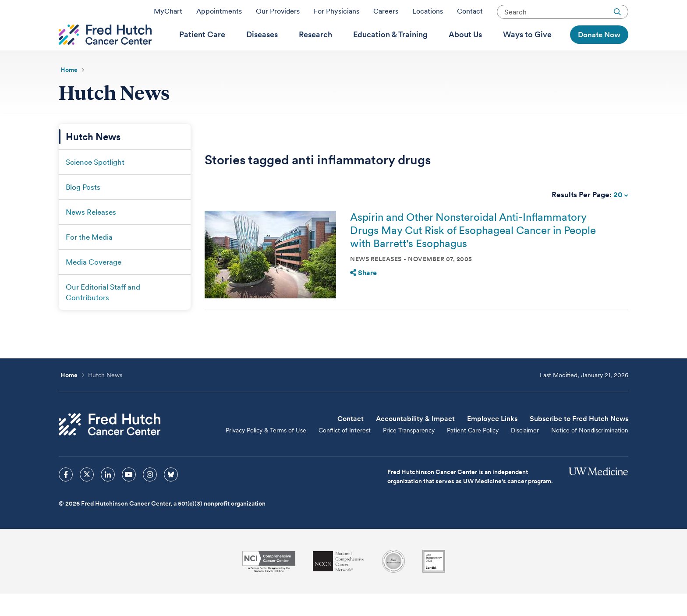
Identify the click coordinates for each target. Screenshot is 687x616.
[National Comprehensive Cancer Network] (339, 584)
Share (363, 295)
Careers (386, 14)
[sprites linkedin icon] (108, 497)
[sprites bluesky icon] (171, 497)
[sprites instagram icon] (150, 497)
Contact (470, 14)
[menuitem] (202, 49)
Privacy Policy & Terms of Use (266, 453)
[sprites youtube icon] (129, 497)
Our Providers (278, 14)
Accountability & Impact (415, 441)
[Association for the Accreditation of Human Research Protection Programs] (393, 584)
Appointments (219, 14)
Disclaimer (525, 453)
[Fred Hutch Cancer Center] (110, 447)
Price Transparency (409, 453)
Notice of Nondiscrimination (590, 453)
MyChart (168, 14)
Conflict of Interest (345, 453)
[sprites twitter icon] (87, 497)
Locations (428, 14)
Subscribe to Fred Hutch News (579, 441)
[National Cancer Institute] (269, 584)
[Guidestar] (434, 584)
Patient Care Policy (473, 453)
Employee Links (492, 441)
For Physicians (336, 14)
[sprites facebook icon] (66, 497)
